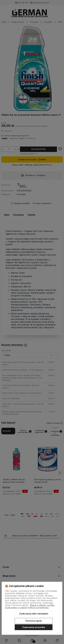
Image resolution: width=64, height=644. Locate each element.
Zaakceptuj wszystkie (34, 627)
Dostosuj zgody (34, 621)
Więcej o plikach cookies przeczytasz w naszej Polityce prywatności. (30, 606)
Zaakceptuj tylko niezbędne (34, 614)
